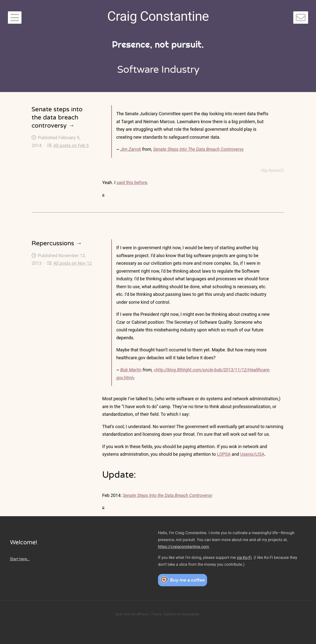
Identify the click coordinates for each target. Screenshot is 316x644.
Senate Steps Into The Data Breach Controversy (198, 149)
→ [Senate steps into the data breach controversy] (71, 126)
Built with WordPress (132, 614)
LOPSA (224, 454)
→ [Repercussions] (79, 243)
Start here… (20, 559)
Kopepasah (191, 614)
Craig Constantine (158, 16)
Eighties (170, 614)
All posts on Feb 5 (68, 145)
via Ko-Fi (244, 558)
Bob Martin (131, 370)
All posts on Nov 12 (69, 263)
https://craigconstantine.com (183, 547)
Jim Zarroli (131, 149)
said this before (132, 182)
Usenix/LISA (252, 454)
